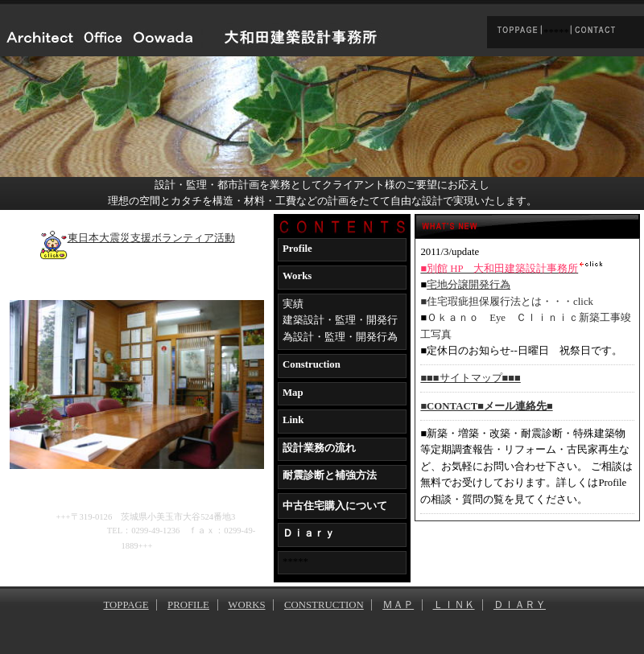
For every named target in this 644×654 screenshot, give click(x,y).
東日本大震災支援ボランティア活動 (137, 238)
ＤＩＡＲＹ (520, 605)
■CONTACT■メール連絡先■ (486, 406)
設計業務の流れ (319, 448)
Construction (312, 364)
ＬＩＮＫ (454, 605)
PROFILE (188, 605)
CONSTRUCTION (324, 605)
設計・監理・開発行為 (345, 337)
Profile (297, 249)
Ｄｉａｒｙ (309, 533)
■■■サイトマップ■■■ (470, 378)
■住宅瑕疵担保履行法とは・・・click (507, 302)
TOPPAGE (126, 605)
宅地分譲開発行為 (469, 285)
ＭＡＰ (398, 605)
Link (293, 420)
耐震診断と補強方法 (330, 475)
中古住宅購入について (335, 506)
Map (293, 393)
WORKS (246, 605)
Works (297, 276)
